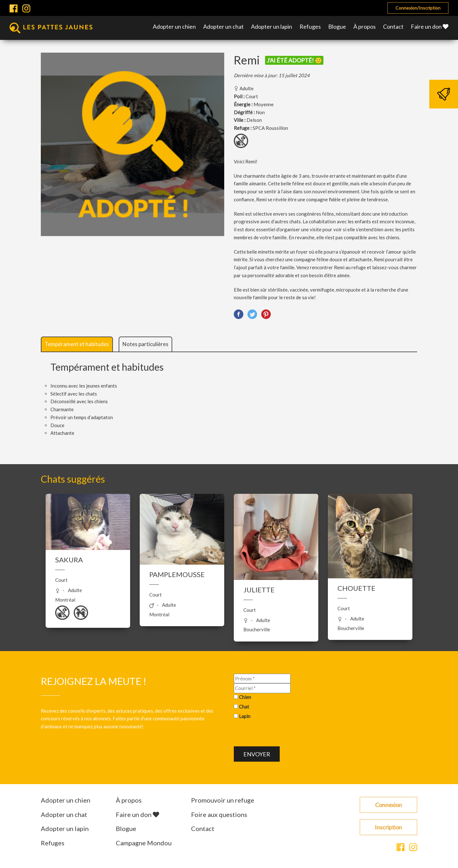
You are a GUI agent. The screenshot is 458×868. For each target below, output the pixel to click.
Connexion (388, 805)
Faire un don (430, 26)
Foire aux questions (219, 814)
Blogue (337, 26)
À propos (365, 26)
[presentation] (282, 734)
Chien (245, 697)
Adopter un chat (223, 26)
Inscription (388, 827)
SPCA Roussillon (270, 128)
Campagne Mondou (144, 843)
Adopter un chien (174, 26)
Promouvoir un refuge (223, 800)
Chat (244, 706)
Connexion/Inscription (418, 8)
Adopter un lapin (272, 26)
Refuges (310, 26)
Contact (393, 26)
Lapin (245, 716)
